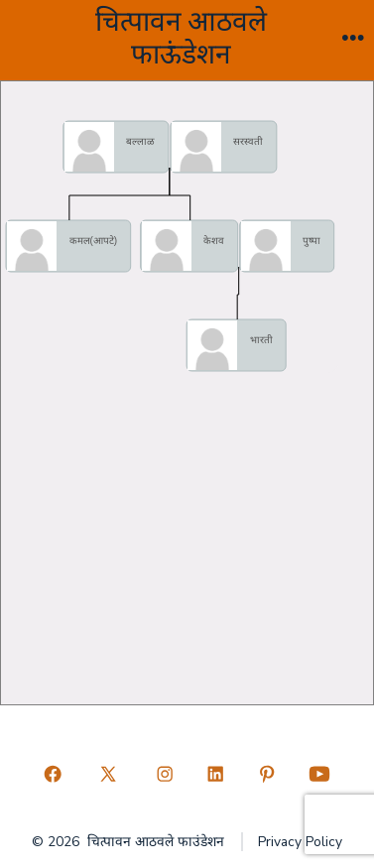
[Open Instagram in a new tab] (165, 775)
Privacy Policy (300, 842)
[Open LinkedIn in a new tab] (216, 775)
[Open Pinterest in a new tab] (267, 775)
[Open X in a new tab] (109, 775)
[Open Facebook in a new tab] (53, 775)
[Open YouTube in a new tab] (320, 775)
